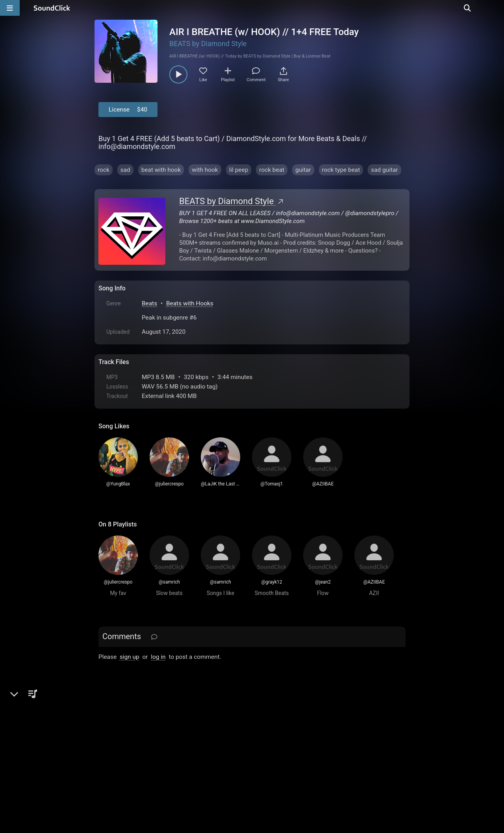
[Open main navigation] (10, 8)
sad (125, 170)
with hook (205, 170)
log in (158, 657)
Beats (149, 303)
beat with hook (161, 170)
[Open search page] (496, 8)
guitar (303, 170)
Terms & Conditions (171, 744)
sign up (130, 657)
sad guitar (384, 170)
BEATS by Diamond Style (208, 44)
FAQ (132, 744)
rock (104, 170)
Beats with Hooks (190, 303)
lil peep (239, 170)
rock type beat (341, 170)
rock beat (272, 170)
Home (110, 744)
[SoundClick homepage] (52, 8)
